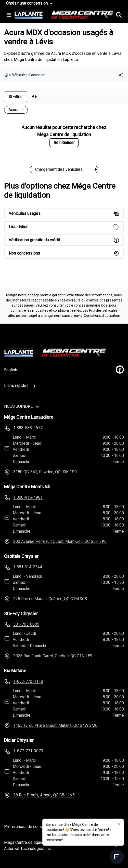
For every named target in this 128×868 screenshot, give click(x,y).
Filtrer (16, 96)
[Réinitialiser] (34, 97)
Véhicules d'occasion (29, 75)
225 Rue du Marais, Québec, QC (50, 599)
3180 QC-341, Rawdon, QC (45, 472)
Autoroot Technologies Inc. (28, 849)
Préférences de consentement (31, 827)
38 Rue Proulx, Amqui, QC (44, 795)
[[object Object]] (121, 75)
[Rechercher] (119, 15)
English (11, 370)
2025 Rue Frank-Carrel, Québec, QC (53, 656)
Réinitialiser (64, 143)
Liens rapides (16, 385)
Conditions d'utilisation (102, 315)
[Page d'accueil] (55, 353)
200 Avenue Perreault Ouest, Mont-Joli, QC (60, 541)
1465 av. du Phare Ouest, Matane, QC (55, 725)
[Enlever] (21, 110)
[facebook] (120, 370)
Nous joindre (18, 406)
